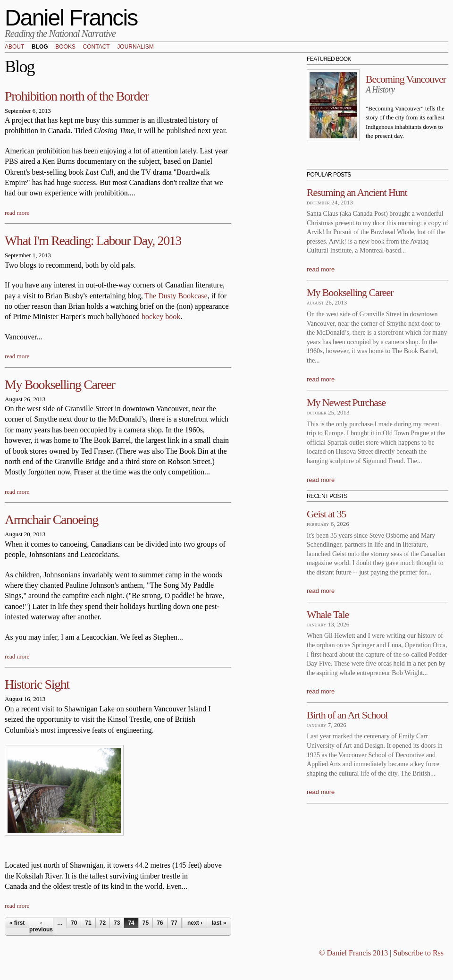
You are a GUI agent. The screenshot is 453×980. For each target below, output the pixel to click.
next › (195, 923)
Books (65, 47)
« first (17, 923)
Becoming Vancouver (406, 79)
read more (17, 213)
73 (117, 923)
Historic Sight (37, 684)
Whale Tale (328, 614)
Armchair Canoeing (51, 520)
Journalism (135, 47)
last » (219, 923)
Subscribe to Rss (418, 953)
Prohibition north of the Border (77, 96)
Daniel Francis (71, 18)
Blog (40, 47)
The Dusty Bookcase (176, 296)
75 (146, 923)
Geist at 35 (326, 514)
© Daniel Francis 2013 (353, 953)
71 (88, 923)
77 (174, 923)
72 (103, 923)
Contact (96, 47)
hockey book (161, 317)
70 (74, 923)
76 (160, 923)
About (14, 47)
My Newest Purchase (346, 402)
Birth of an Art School (347, 715)
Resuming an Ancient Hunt (357, 192)
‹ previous (41, 926)
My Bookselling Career (60, 384)
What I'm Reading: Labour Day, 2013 (93, 241)
